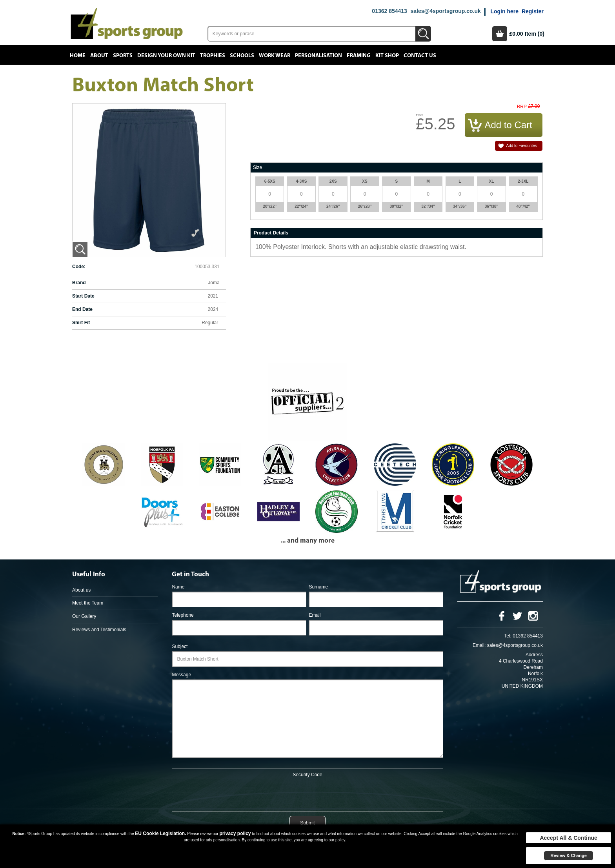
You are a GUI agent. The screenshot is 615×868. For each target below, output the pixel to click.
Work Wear (275, 56)
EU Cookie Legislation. (160, 833)
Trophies (213, 56)
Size (257, 167)
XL (492, 181)
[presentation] (307, 793)
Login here (504, 11)
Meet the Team (88, 603)
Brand (79, 283)
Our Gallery (84, 616)
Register (533, 11)
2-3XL (523, 181)
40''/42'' (523, 206)
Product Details (271, 233)
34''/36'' (460, 206)
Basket (500, 34)
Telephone (183, 615)
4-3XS (302, 181)
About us (81, 590)
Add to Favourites (521, 146)
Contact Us (420, 56)
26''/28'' (365, 206)
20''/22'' (270, 206)
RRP (522, 107)
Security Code (307, 775)
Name (178, 587)
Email (315, 615)
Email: (479, 645)
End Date (82, 309)
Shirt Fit (81, 323)
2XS (333, 181)
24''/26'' (333, 206)
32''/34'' (428, 206)
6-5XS (270, 181)
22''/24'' (301, 206)
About (99, 56)
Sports (123, 56)
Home (78, 56)
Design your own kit (166, 56)
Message (181, 675)
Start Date (83, 296)
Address (534, 655)
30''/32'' (396, 206)
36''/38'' (492, 206)
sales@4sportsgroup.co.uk (445, 11)
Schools (242, 56)
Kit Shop (387, 56)
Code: (79, 267)
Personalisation (318, 56)
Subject (180, 646)
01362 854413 (389, 11)
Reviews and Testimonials (99, 630)
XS (365, 181)
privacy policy (235, 833)
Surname (318, 587)
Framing (359, 56)
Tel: (508, 636)
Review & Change (568, 855)
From (419, 115)
